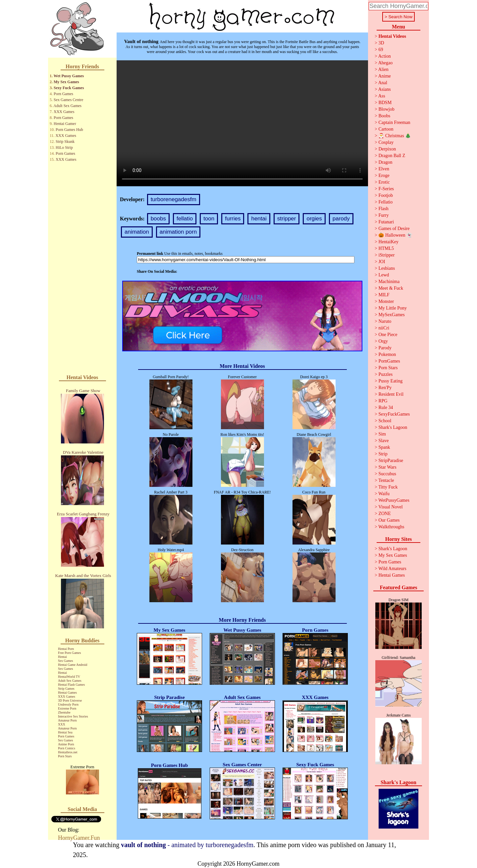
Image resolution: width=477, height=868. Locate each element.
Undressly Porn (68, 704)
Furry (383, 215)
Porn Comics (67, 748)
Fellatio (385, 202)
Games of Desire (394, 229)
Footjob (386, 195)
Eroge (384, 175)
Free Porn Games (69, 653)
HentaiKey (388, 242)
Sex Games (65, 661)
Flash (383, 209)
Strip (383, 454)
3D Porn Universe (70, 700)
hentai (259, 219)
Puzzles (385, 374)
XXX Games (64, 112)
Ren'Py (385, 388)
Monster (386, 301)
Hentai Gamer (65, 124)
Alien (383, 69)
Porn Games (63, 94)
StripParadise (391, 461)
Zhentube (64, 712)
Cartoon (386, 129)
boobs (158, 219)
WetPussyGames (394, 500)
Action (385, 56)
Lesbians (387, 268)
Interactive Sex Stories (73, 716)
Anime (385, 76)
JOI (382, 262)
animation (137, 232)
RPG (383, 401)
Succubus (387, 474)
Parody (385, 348)
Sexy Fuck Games (69, 88)
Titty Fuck (388, 487)
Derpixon (387, 149)
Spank (384, 447)
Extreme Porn (67, 708)
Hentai (62, 657)
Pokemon (387, 354)
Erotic (384, 182)
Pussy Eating (390, 381)
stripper (287, 219)
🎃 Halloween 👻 (395, 235)
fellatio (185, 219)
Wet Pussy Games (69, 76)
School (385, 421)
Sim (382, 434)
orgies (314, 219)
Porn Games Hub (69, 130)
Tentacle (386, 480)
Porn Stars (65, 756)
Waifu (384, 494)
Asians (385, 89)
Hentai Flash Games (71, 685)
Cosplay (386, 142)
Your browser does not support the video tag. (242, 123)
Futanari (386, 222)
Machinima (389, 282)
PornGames (389, 361)
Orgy (383, 341)
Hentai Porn (66, 649)
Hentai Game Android (73, 665)
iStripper (386, 255)
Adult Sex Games (67, 106)
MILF (384, 295)
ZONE (384, 514)
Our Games (389, 520)
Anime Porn (66, 744)
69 (381, 50)
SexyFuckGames (394, 414)
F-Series (386, 189)
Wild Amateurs (392, 569)
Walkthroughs (391, 527)
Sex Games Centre (68, 100)
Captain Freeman (394, 122)
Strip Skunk (65, 142)
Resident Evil (391, 394)
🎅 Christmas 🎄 (395, 136)
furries (233, 219)
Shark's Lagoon (393, 427)
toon (209, 219)
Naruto (385, 321)
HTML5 (386, 248)
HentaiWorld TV (69, 677)
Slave (383, 441)
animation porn (178, 232)
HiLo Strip (64, 147)
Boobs (384, 116)
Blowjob (386, 109)
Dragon (385, 162)
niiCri (384, 328)
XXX (62, 724)
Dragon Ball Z (392, 156)
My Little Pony (393, 308)
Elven (384, 169)
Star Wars (387, 467)
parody (341, 219)
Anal (383, 83)
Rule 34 (386, 407)
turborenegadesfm (174, 199)
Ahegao (386, 63)
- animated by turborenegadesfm (187, 845)
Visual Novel (390, 507)
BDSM (385, 103)
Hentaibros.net (68, 752)
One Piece (388, 335)
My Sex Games (66, 82)
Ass (382, 96)
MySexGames (391, 315)
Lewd (384, 275)
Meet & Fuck (391, 288)
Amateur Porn (67, 720)
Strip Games (66, 689)
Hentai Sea (65, 732)
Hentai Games (67, 693)
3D (381, 43)
